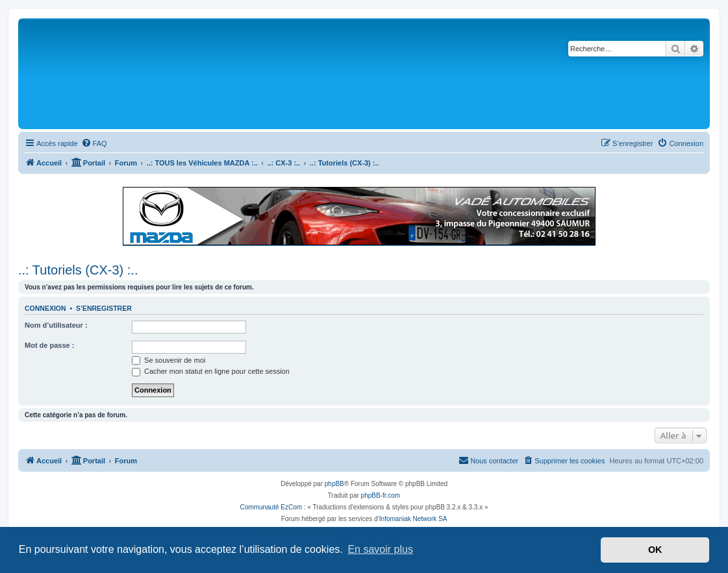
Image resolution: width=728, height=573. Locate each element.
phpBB (334, 484)
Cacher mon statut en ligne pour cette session (211, 371)
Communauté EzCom (271, 507)
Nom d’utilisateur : (56, 325)
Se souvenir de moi (169, 360)
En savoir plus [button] (380, 549)
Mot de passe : (49, 345)
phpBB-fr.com (381, 495)
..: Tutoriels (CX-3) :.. (78, 270)
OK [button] (655, 550)
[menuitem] (94, 143)
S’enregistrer (104, 308)
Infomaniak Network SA (413, 519)
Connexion (45, 308)
